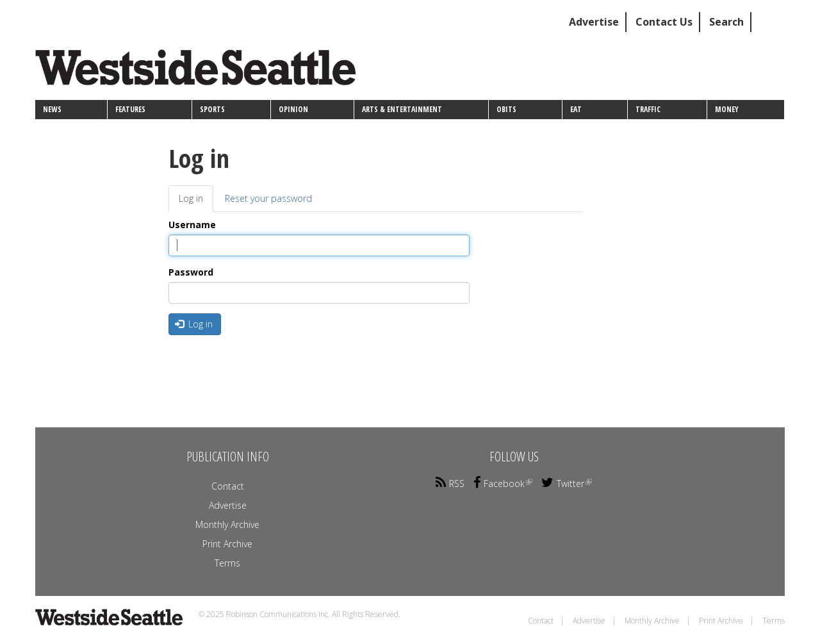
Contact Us (664, 22)
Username (192, 225)
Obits (506, 109)
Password (191, 272)
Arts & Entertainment (402, 109)
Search (726, 22)
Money (727, 109)
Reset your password (268, 198)
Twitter (567, 483)
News (52, 109)
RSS (450, 483)
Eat (576, 109)
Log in (196, 202)
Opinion (293, 109)
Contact (228, 486)
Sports (212, 109)
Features (130, 109)
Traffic (648, 109)
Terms (227, 563)
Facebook (503, 483)
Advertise (594, 22)
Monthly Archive (227, 524)
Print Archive (227, 544)
